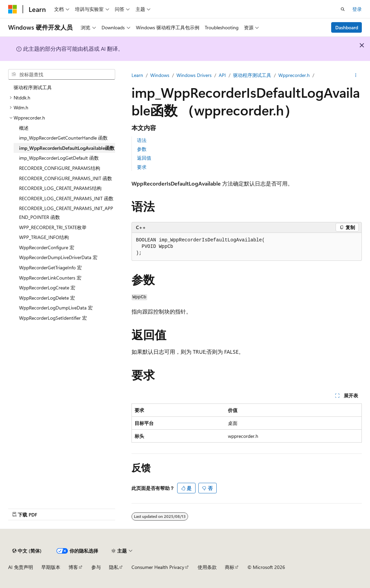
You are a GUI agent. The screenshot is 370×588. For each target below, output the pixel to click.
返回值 (144, 158)
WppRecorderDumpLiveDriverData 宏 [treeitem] (58, 257)
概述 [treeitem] (24, 128)
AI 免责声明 (21, 567)
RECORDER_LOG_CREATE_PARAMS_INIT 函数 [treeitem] (66, 198)
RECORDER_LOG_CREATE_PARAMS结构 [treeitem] (60, 188)
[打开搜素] (343, 9)
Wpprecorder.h (294, 75)
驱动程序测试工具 (252, 75)
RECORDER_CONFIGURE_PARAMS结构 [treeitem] (60, 168)
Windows (160, 75)
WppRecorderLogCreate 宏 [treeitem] (47, 288)
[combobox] (62, 75)
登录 (357, 9)
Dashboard (347, 27)
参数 (142, 149)
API (222, 75)
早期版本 (51, 567)
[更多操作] (356, 75)
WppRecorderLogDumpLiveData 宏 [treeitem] (56, 308)
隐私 (114, 567)
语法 (142, 140)
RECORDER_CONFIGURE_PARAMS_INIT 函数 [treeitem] (66, 178)
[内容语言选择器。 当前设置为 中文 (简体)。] (27, 551)
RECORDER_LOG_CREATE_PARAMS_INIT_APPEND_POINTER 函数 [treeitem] (66, 213)
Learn (137, 75)
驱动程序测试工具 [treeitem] (33, 87)
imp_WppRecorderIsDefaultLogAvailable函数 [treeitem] (67, 148)
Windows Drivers (194, 75)
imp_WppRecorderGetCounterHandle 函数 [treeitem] (63, 138)
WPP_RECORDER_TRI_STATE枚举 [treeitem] (53, 227)
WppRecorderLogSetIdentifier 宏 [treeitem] (53, 318)
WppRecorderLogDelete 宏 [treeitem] (47, 298)
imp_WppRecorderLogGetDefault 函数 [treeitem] (59, 158)
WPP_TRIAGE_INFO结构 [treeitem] (44, 237)
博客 (73, 567)
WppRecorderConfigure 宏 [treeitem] (47, 247)
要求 (142, 167)
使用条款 (207, 567)
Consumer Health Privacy (158, 567)
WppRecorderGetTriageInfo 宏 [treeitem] (50, 267)
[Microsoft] (13, 9)
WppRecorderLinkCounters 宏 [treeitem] (50, 278)
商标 (230, 567)
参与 (96, 567)
